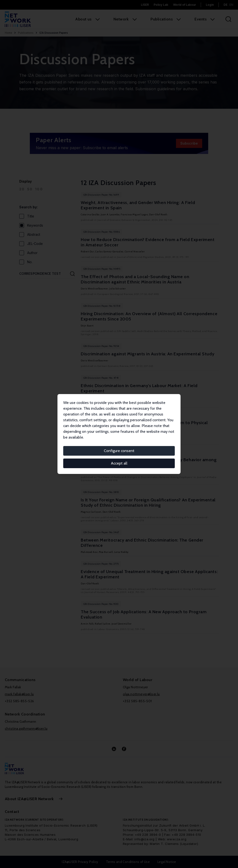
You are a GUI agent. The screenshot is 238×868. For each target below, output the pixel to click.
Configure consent (119, 451)
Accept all (119, 463)
